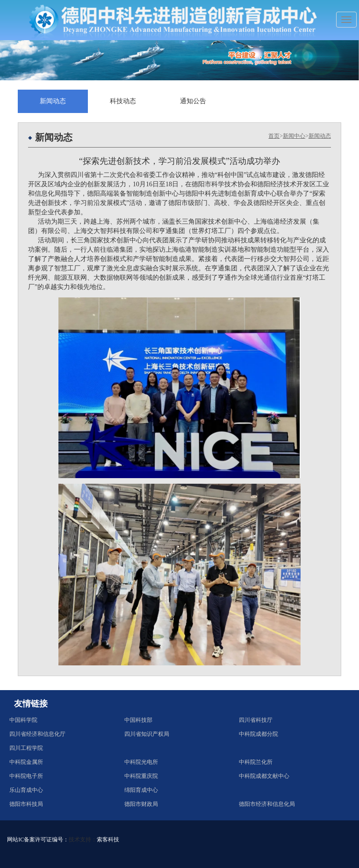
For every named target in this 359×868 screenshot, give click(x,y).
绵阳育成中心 (141, 790)
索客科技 (108, 840)
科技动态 (123, 101)
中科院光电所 (141, 762)
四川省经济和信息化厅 (37, 734)
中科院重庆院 (141, 776)
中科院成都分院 (258, 734)
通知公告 (193, 101)
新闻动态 (53, 101)
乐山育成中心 (26, 790)
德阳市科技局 (26, 804)
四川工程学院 (26, 748)
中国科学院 (23, 720)
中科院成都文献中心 (264, 776)
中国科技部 (138, 720)
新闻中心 (294, 136)
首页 (274, 136)
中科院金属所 (26, 762)
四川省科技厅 (256, 720)
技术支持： (83, 840)
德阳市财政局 (141, 804)
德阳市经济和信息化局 (267, 804)
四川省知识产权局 (147, 734)
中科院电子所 (26, 776)
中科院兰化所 (256, 762)
